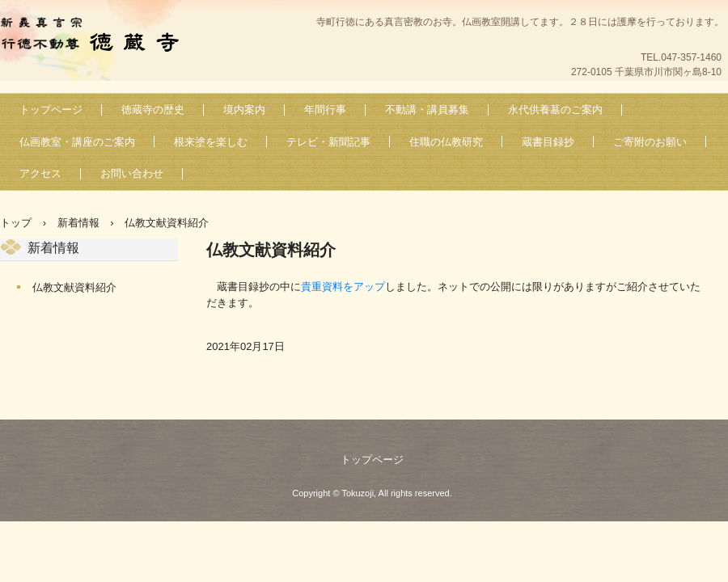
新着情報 (53, 248)
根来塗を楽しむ (211, 142)
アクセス (40, 173)
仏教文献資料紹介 (74, 287)
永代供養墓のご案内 (555, 110)
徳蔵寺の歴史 (153, 110)
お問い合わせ (132, 173)
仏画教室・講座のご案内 (77, 142)
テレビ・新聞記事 (328, 142)
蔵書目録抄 (548, 142)
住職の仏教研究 (446, 142)
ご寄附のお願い (650, 142)
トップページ (51, 110)
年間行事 (325, 110)
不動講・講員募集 (427, 110)
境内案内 (244, 110)
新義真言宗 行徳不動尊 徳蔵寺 (97, 37)
